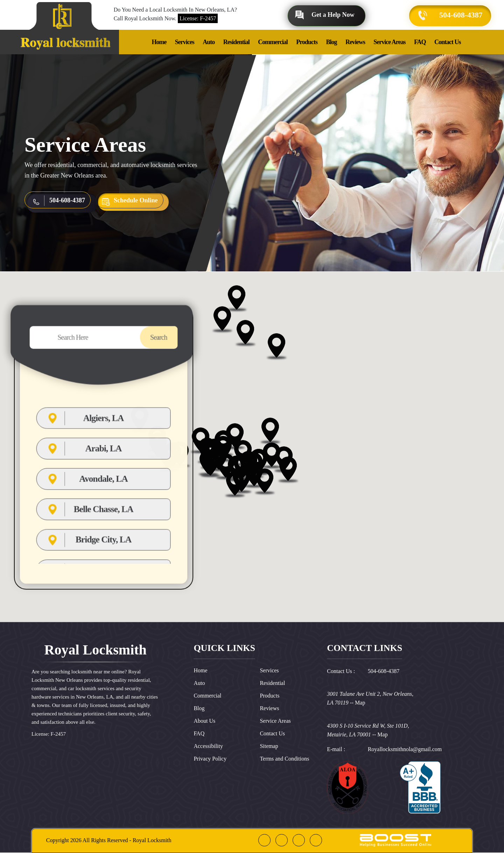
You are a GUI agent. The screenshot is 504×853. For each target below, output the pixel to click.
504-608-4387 (460, 15)
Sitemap (269, 746)
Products (307, 42)
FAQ (420, 42)
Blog (331, 42)
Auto (209, 42)
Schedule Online (136, 200)
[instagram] (316, 840)
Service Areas (389, 42)
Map (360, 703)
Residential (236, 42)
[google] (282, 840)
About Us (204, 721)
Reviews (355, 42)
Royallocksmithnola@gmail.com (405, 749)
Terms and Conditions (284, 759)
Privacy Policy (210, 759)
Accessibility (208, 746)
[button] (266, 516)
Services (185, 42)
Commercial (273, 42)
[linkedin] (299, 840)
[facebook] (264, 840)
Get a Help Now (333, 15)
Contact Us (448, 42)
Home (159, 42)
